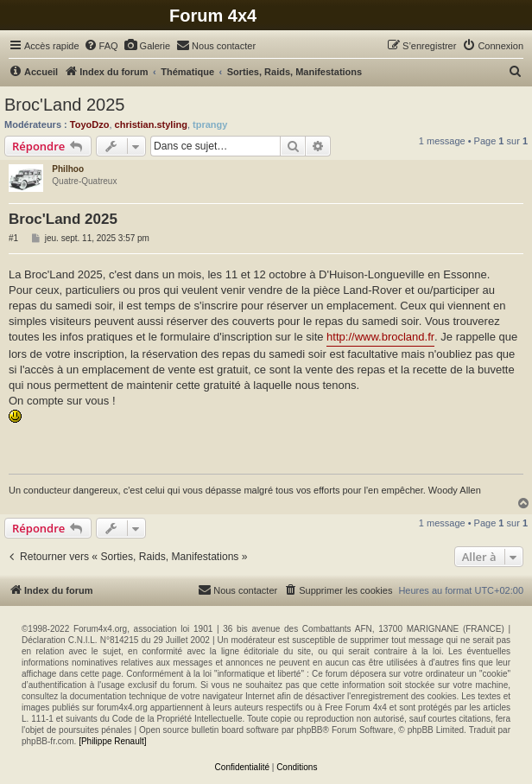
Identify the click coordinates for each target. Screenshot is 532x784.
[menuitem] (101, 46)
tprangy (210, 124)
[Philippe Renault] (112, 741)
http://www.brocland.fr (380, 337)
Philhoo (68, 169)
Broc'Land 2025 (64, 105)
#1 (13, 238)
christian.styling (151, 124)
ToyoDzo (90, 124)
